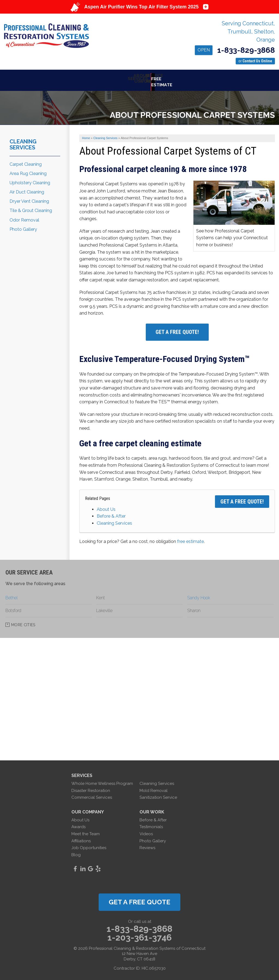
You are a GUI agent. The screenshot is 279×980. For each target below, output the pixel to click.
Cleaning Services (114, 520)
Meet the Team (86, 831)
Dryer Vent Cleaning (29, 198)
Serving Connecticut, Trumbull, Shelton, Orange (248, 32)
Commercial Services (92, 794)
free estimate (190, 538)
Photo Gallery (23, 226)
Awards (78, 824)
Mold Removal (154, 787)
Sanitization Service (158, 794)
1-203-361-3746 (139, 934)
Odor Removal (24, 216)
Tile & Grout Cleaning (31, 207)
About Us (106, 506)
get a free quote (139, 899)
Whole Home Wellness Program (102, 780)
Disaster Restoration (91, 787)
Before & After (111, 513)
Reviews (147, 844)
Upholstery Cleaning (30, 179)
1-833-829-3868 (235, 51)
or (255, 61)
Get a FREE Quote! (242, 498)
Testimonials (151, 824)
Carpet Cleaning (26, 161)
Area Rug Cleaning (28, 170)
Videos (146, 831)
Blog (76, 851)
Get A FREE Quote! (177, 329)
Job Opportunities (89, 844)
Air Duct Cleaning (27, 189)
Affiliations (81, 837)
